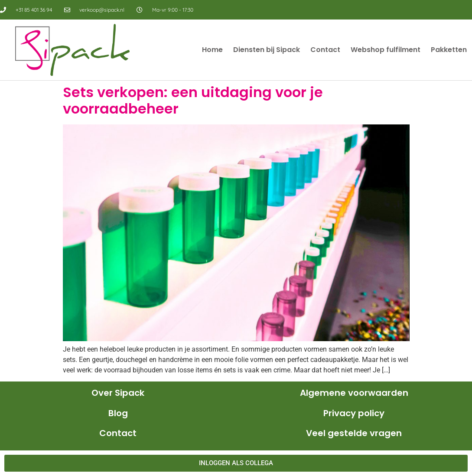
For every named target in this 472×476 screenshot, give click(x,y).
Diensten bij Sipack (267, 50)
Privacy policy (354, 413)
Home (212, 50)
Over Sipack (118, 393)
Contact (325, 50)
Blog (118, 413)
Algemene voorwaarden (354, 393)
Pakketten (449, 50)
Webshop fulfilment (386, 50)
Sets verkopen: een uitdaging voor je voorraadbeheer (193, 100)
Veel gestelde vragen (354, 433)
